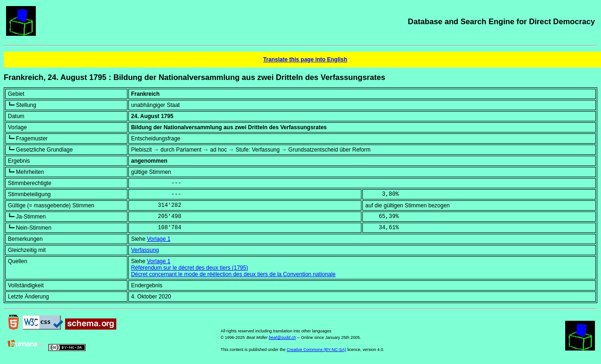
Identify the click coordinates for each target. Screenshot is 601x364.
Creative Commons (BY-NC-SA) (316, 350)
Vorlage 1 (159, 239)
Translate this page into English (305, 60)
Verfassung (145, 250)
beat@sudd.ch (282, 338)
